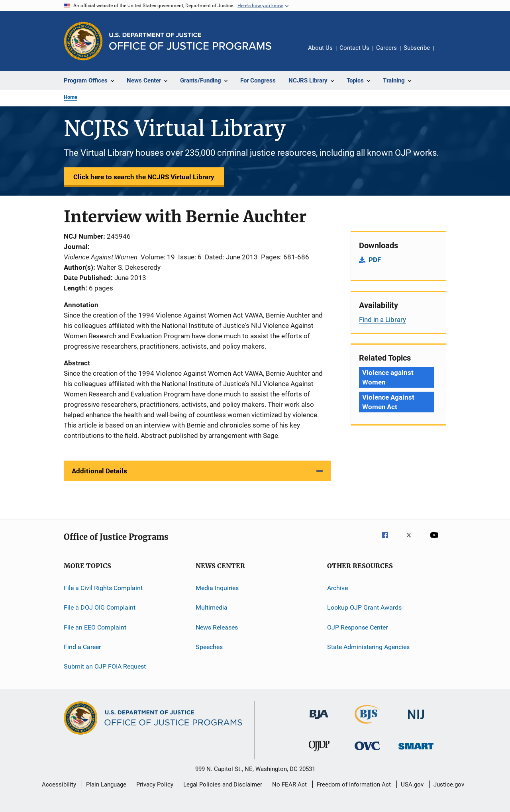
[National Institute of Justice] (416, 721)
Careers (386, 48)
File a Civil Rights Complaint (103, 588)
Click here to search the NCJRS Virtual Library (144, 177)
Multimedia (212, 607)
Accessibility (59, 785)
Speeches (209, 647)
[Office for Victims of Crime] (367, 752)
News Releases (217, 627)
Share (446, 53)
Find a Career (82, 647)
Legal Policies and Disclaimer (223, 785)
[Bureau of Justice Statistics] (368, 725)
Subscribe (417, 48)
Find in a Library (382, 320)
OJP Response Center (357, 627)
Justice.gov (449, 785)
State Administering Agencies (368, 647)
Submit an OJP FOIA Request (105, 666)
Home (71, 97)
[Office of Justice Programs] (83, 41)
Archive (337, 588)
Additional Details (99, 471)
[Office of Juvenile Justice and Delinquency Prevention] (319, 753)
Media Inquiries (217, 588)
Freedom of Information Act (354, 785)
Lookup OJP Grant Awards (364, 607)
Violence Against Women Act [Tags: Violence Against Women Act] (388, 402)
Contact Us (354, 48)
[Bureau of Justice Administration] (319, 720)
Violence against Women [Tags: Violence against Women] (388, 377)
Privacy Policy (155, 785)
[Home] (190, 41)
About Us (320, 48)
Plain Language (106, 785)
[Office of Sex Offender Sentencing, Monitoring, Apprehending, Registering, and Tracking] (416, 751)
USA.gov (412, 785)
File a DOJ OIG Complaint (100, 607)
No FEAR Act (289, 785)
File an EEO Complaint (95, 627)
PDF (375, 260)
